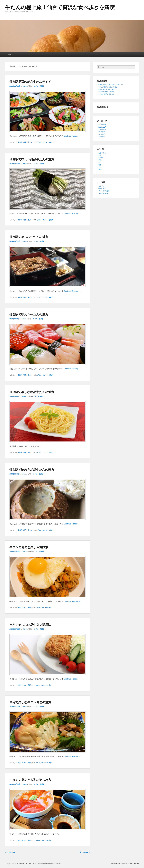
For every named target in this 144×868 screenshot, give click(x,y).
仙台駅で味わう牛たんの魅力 (29, 314)
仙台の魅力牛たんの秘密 (106, 92)
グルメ (39, 142)
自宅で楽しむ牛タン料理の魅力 (30, 702)
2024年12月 (102, 125)
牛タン (30, 142)
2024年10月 (102, 129)
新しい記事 (85, 852)
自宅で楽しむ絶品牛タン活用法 (30, 625)
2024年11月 (102, 127)
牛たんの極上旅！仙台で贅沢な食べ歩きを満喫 (60, 7)
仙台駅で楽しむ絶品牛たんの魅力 (32, 392)
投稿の (102, 188)
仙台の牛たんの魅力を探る (107, 89)
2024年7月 (102, 137)
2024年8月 (102, 134)
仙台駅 (20, 142)
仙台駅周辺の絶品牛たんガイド (30, 82)
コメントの (104, 191)
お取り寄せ (102, 153)
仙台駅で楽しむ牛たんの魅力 (29, 237)
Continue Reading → (72, 136)
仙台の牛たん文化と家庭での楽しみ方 (111, 85)
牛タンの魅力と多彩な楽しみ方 (30, 780)
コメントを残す (39, 86)
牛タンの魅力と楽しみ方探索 (29, 547)
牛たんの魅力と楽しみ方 (106, 94)
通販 (29, 608)
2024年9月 (102, 132)
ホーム (11, 55)
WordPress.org (103, 193)
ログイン (101, 186)
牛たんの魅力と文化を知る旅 (108, 87)
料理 (25, 142)
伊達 (100, 160)
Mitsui (25, 86)
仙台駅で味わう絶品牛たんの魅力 (32, 159)
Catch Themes (134, 863)
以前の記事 (10, 852)
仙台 (100, 155)
